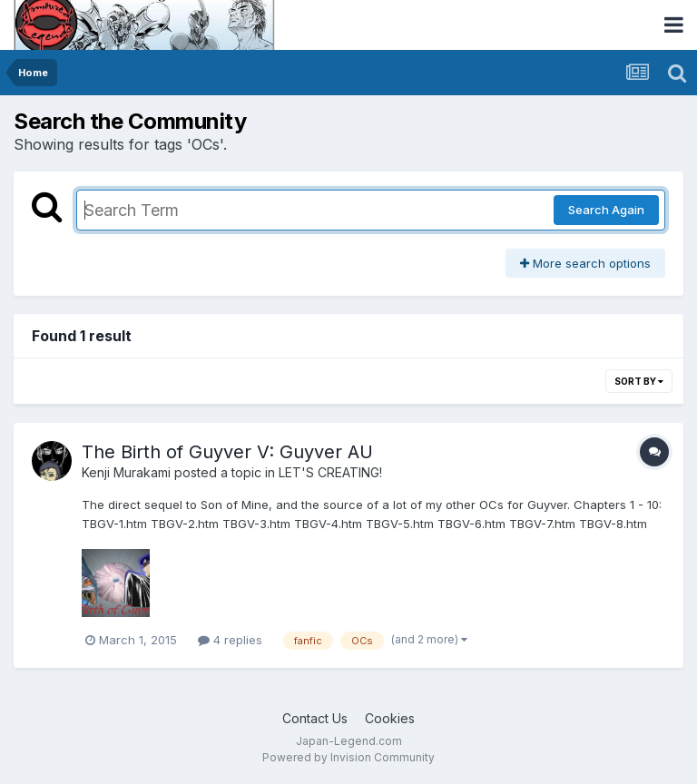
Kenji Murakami (126, 472)
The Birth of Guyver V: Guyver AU (227, 452)
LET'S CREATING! (330, 472)
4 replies (230, 640)
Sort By (639, 381)
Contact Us (315, 718)
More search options (585, 263)
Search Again (606, 210)
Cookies (390, 718)
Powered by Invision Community (348, 757)
